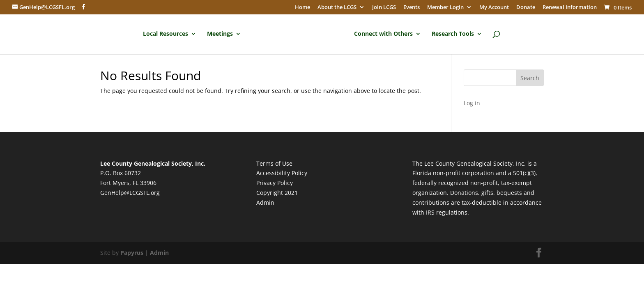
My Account (494, 7)
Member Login (445, 7)
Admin (265, 202)
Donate (526, 7)
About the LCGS (337, 7)
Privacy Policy (275, 183)
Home (302, 7)
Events (412, 7)
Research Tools (453, 34)
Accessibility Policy (282, 173)
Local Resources (166, 34)
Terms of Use (274, 163)
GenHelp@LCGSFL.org (130, 193)
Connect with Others (383, 34)
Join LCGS (384, 7)
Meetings (220, 34)
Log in (472, 103)
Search (530, 78)
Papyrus (132, 253)
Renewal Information (570, 7)
